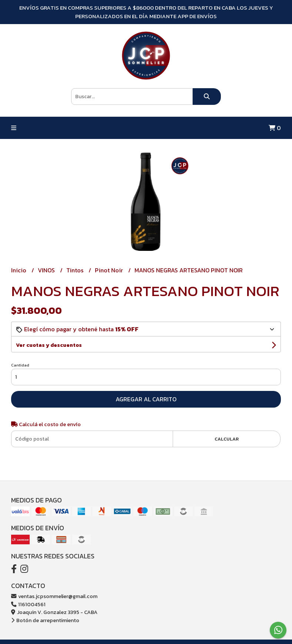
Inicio (19, 270)
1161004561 (28, 604)
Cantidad (20, 365)
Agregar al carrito (146, 399)
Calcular (227, 439)
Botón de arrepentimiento (45, 620)
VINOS (47, 270)
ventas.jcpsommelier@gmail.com (54, 596)
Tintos (76, 270)
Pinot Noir (110, 270)
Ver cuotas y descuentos (49, 345)
